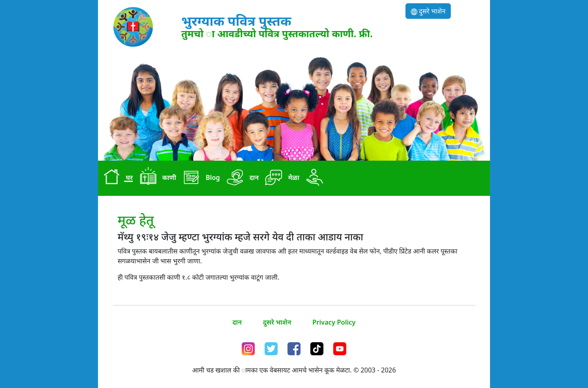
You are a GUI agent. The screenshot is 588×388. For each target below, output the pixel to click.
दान (241, 178)
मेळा (281, 178)
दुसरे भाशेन (428, 11)
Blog (199, 178)
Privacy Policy (334, 322)
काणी (156, 178)
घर (116, 178)
